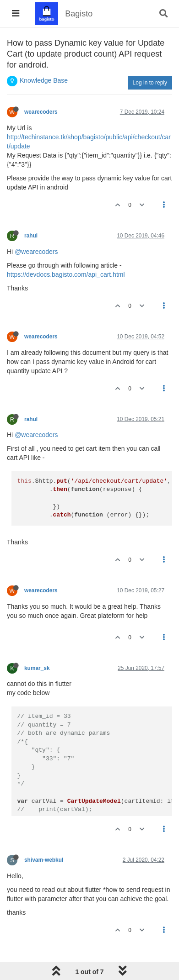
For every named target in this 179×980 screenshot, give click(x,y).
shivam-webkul (44, 860)
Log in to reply (150, 83)
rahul (31, 236)
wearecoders (41, 112)
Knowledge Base (44, 80)
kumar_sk (37, 668)
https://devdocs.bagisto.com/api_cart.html (66, 274)
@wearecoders (36, 252)
